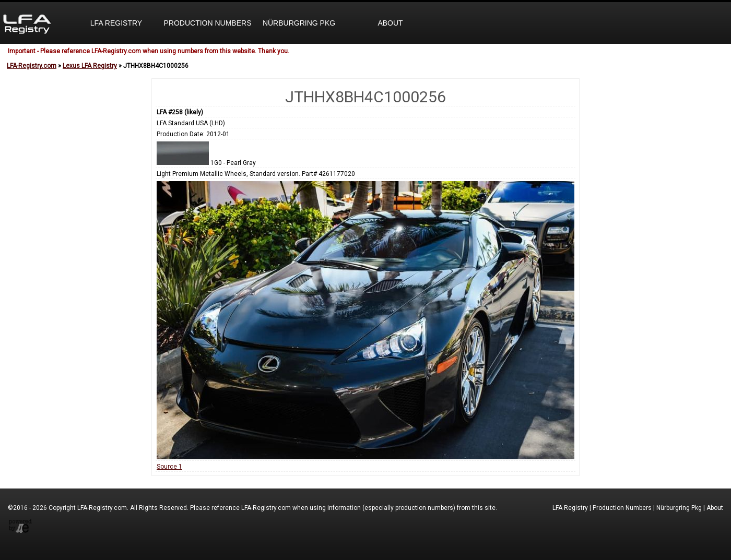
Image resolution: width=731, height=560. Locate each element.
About (390, 23)
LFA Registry (116, 23)
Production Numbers (207, 23)
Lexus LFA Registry (90, 66)
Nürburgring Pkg (299, 23)
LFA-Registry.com (32, 66)
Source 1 (169, 467)
